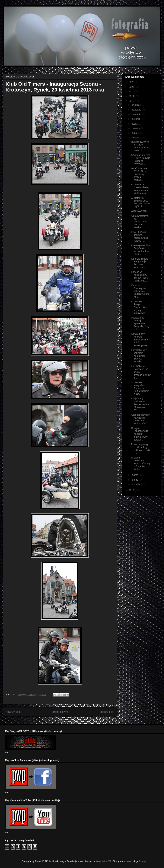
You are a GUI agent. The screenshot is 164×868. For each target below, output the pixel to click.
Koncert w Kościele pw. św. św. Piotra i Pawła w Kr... (140, 276)
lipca (134, 124)
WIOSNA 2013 (139, 211)
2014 (132, 96)
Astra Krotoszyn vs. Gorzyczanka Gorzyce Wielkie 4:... (139, 222)
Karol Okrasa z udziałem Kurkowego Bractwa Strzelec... (139, 356)
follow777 (107, 861)
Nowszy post (13, 712)
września (137, 114)
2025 (132, 87)
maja (134, 133)
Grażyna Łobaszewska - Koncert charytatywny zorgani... (140, 434)
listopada (137, 110)
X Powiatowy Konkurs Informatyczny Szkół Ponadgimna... (140, 340)
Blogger (143, 861)
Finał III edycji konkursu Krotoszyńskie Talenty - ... (140, 236)
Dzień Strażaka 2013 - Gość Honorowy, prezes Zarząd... (139, 174)
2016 (132, 91)
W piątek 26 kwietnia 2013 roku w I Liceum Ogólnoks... (141, 202)
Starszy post (107, 712)
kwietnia (136, 138)
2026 (132, 82)
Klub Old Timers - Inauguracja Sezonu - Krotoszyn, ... (140, 263)
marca (135, 475)
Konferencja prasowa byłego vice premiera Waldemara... (141, 189)
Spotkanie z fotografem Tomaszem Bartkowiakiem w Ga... (140, 388)
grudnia (136, 105)
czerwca (136, 128)
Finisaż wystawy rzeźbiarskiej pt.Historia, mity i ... (141, 449)
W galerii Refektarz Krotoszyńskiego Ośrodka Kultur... (140, 463)
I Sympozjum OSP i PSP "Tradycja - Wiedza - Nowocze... (141, 159)
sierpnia (136, 119)
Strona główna (60, 712)
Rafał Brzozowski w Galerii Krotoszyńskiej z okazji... (140, 146)
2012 (132, 490)
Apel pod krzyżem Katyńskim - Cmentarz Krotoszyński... (141, 419)
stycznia (136, 484)
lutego (135, 480)
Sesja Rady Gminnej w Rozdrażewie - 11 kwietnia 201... (140, 404)
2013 (132, 101)
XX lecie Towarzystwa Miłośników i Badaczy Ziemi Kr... (140, 291)
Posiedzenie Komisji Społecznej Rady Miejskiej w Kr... (140, 323)
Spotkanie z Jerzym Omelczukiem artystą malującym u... (140, 307)
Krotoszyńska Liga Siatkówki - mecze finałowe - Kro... (141, 250)
